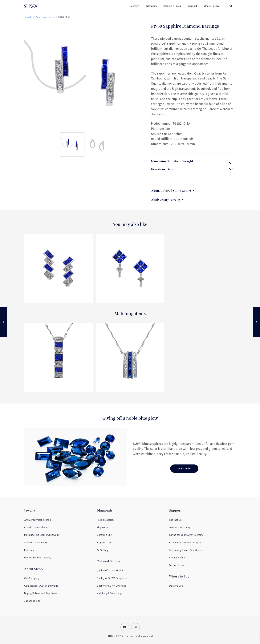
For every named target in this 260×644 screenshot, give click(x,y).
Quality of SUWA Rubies (110, 570)
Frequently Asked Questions (185, 550)
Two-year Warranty (180, 527)
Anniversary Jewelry (45, 17)
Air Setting (103, 550)
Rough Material (105, 520)
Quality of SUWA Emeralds (112, 586)
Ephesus (29, 550)
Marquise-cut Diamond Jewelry (42, 535)
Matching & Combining (109, 593)
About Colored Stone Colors (171, 191)
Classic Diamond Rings (37, 527)
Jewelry (29, 17)
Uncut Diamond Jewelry (38, 557)
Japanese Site (32, 601)
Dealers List (176, 586)
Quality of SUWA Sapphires (112, 578)
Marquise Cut (104, 535)
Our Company (32, 578)
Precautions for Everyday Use (186, 542)
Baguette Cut (104, 542)
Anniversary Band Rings (38, 520)
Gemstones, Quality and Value (41, 586)
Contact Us (175, 520)
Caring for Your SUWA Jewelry (186, 535)
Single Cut (102, 527)
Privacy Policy (177, 557)
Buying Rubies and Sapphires (41, 593)
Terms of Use (177, 565)
